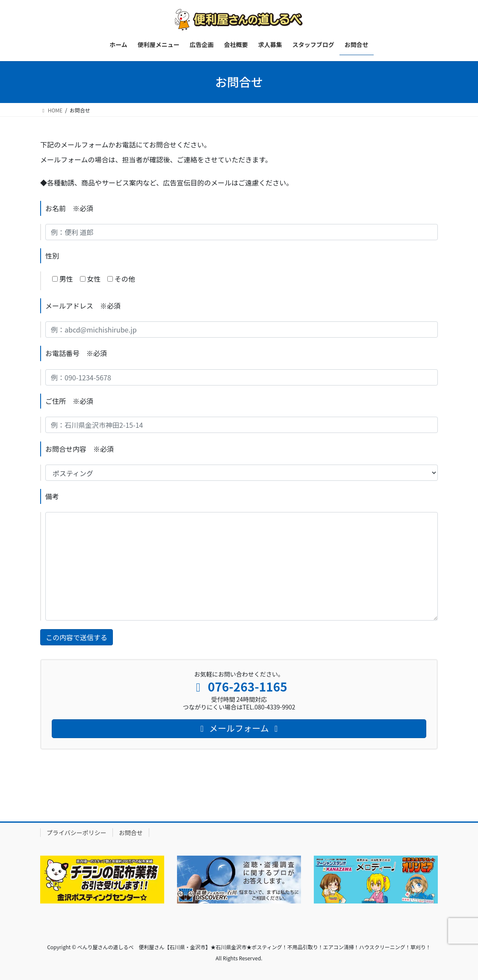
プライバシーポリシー (77, 833)
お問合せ (131, 833)
